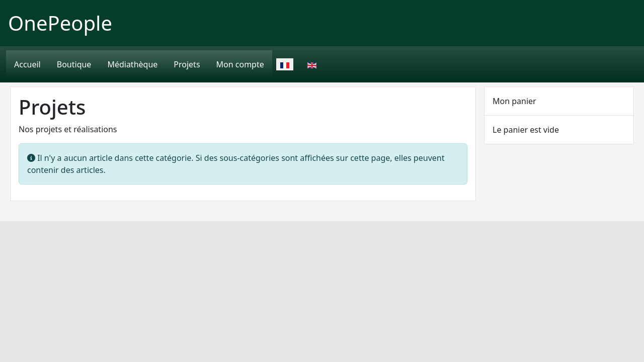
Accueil (27, 64)
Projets (187, 64)
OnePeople (60, 23)
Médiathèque (132, 64)
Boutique (74, 64)
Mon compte (240, 64)
